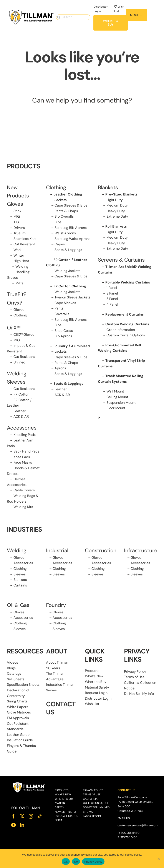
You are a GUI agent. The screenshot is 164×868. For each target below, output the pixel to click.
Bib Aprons (63, 336)
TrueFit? (20, 233)
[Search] (59, 17)
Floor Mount (116, 408)
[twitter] (22, 816)
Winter (19, 255)
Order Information (121, 330)
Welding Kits (23, 507)
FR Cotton (21, 394)
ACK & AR (21, 416)
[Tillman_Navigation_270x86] (31, 11)
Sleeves (20, 574)
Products (92, 671)
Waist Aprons (65, 233)
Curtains (20, 585)
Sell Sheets (16, 679)
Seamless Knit (25, 239)
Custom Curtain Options (126, 335)
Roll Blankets (116, 226)
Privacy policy (93, 862)
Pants (59, 308)
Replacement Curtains (125, 314)
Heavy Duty (116, 211)
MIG (17, 216)
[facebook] (13, 816)
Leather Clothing (68, 194)
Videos (12, 662)
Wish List (92, 704)
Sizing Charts (17, 701)
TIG (16, 222)
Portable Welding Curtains (128, 282)
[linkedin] (22, 825)
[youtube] (13, 825)
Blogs (11, 668)
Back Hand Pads (26, 451)
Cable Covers (24, 490)
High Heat (21, 261)
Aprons (60, 368)
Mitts (19, 283)
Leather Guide (18, 735)
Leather (20, 411)
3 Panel (112, 299)
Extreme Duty (117, 216)
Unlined (19, 362)
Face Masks (23, 462)
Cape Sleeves (65, 303)
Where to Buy (96, 682)
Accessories (22, 428)
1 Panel (112, 288)
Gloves (19, 310)
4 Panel (112, 304)
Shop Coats (64, 331)
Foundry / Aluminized (72, 346)
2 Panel (112, 293)
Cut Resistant (24, 244)
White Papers (18, 707)
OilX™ (14, 328)
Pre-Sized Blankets (122, 194)
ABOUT (57, 651)
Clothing (20, 315)
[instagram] (31, 816)
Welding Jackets (67, 271)
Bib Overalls (64, 216)
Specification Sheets (23, 685)
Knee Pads (22, 457)
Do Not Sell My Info (139, 694)
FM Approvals (18, 718)
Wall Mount (115, 391)
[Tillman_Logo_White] (29, 783)
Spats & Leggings (68, 250)
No (76, 862)
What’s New (94, 676)
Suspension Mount (121, 403)
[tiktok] (40, 816)
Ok (66, 862)
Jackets (61, 200)
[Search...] (73, 17)
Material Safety (97, 687)
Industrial (57, 550)
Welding (22, 266)
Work (17, 250)
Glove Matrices (19, 712)
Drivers (19, 228)
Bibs (58, 222)
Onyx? (15, 303)
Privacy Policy (135, 672)
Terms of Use (134, 677)
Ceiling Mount (117, 397)
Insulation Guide (20, 740)
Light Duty (115, 200)
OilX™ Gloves (24, 335)
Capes (60, 244)
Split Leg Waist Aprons (72, 239)
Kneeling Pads (25, 435)
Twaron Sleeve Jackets (72, 297)
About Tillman (57, 662)
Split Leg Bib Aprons (71, 228)
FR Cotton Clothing (70, 286)
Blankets (20, 580)
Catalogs (14, 673)
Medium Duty (117, 205)
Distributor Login (98, 698)
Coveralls (62, 314)
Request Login (96, 693)
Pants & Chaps (66, 211)
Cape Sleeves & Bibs (71, 205)
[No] (159, 859)
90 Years (53, 668)
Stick (17, 211)
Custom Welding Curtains (127, 324)
